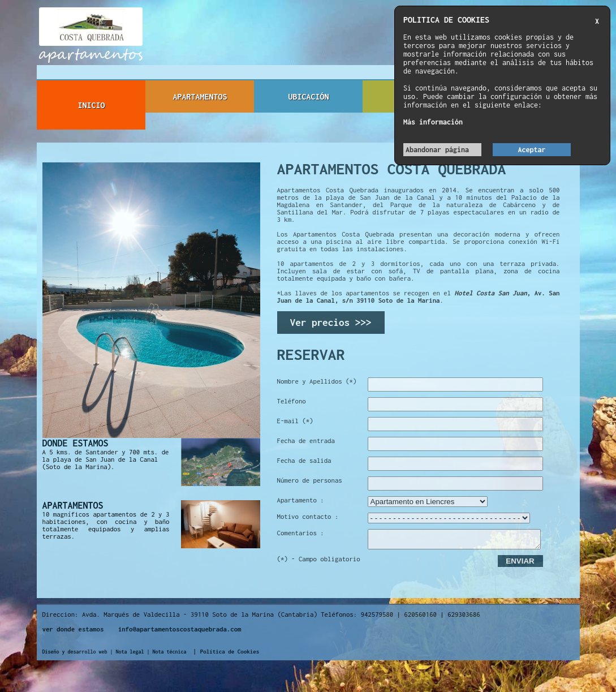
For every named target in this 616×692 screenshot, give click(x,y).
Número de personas (310, 480)
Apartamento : (301, 500)
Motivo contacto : (308, 516)
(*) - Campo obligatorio (319, 562)
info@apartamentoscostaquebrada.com (180, 632)
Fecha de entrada (306, 440)
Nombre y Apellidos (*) (317, 381)
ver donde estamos (73, 632)
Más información (433, 122)
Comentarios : (301, 533)
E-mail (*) (295, 421)
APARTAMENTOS (200, 96)
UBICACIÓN (308, 96)
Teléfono (292, 401)
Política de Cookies (230, 655)
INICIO (91, 105)
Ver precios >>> (331, 323)
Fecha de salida (304, 460)
